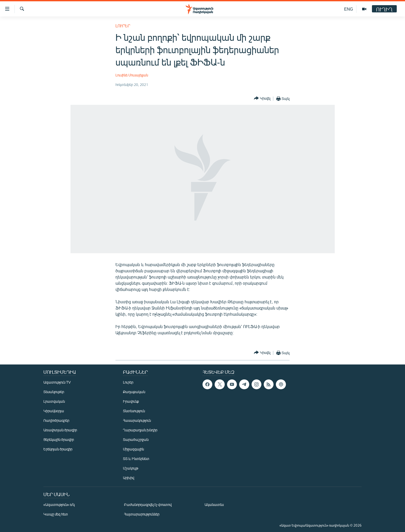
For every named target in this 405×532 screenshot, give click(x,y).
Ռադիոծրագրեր (56, 420)
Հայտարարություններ (142, 514)
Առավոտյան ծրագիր (60, 430)
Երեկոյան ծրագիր (58, 449)
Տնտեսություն (134, 411)
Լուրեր (123, 26)
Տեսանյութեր (54, 392)
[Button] (262, 98)
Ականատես (214, 505)
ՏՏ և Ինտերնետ (136, 459)
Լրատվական (54, 401)
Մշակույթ (131, 468)
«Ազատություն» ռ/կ (59, 505)
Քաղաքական (134, 392)
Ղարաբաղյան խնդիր (140, 430)
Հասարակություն (137, 420)
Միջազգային (133, 449)
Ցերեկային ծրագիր (59, 439)
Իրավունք (131, 401)
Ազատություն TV (57, 382)
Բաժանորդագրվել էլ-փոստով (148, 505)
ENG (349, 9)
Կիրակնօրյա (54, 411)
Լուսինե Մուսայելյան (132, 75)
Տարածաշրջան (136, 439)
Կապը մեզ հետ (56, 514)
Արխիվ (128, 478)
